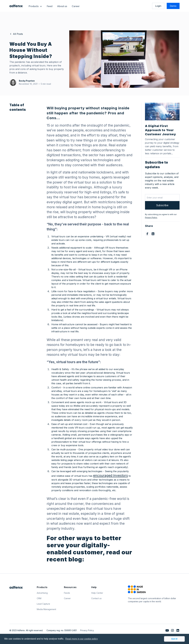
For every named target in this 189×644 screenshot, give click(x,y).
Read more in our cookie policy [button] (82, 639)
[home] (16, 6)
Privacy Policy (87, 630)
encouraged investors (111, 475)
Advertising (42, 593)
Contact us (96, 598)
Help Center (97, 593)
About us (62, 6)
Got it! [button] (174, 639)
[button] (35, 6)
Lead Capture (43, 604)
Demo (173, 6)
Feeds (67, 593)
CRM (39, 598)
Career (76, 6)
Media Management (46, 609)
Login (158, 6)
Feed (50, 6)
